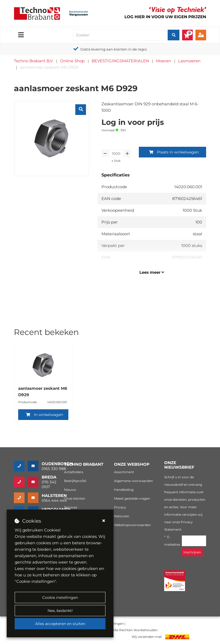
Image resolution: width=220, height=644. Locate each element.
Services (71, 507)
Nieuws (70, 490)
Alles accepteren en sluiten (60, 624)
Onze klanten (75, 498)
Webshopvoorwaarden (132, 525)
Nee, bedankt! (60, 611)
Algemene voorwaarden (133, 481)
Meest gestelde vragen (132, 498)
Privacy (120, 507)
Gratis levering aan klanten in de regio (114, 49)
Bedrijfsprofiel (75, 481)
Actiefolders (74, 472)
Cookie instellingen (60, 597)
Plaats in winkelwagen (174, 152)
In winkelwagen (44, 415)
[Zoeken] (174, 35)
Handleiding (124, 490)
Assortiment (124, 472)
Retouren (122, 516)
